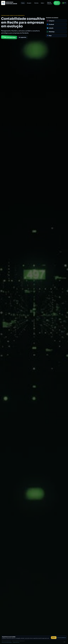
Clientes (36, 3)
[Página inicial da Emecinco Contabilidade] (10, 3)
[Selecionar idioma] (64, 3)
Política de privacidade (7, 642)
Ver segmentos (22, 37)
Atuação (29, 3)
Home (23, 3)
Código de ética (16, 642)
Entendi (54, 638)
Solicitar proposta (57, 3)
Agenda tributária (50, 3)
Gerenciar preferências (62, 638)
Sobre (42, 3)
